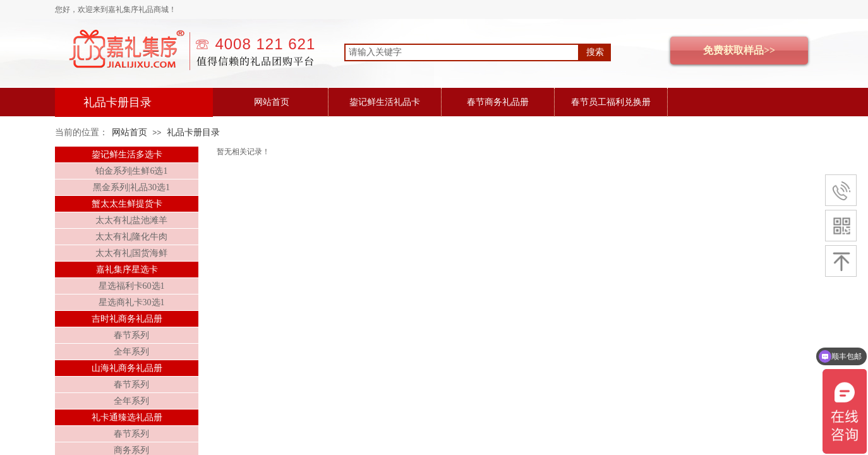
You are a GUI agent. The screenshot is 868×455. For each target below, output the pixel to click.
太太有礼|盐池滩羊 (132, 220)
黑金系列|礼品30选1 (131, 187)
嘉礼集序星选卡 (127, 270)
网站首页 (272, 102)
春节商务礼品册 (498, 102)
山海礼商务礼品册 (127, 368)
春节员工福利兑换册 (611, 102)
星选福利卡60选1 (132, 286)
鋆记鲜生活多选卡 (127, 155)
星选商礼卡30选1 (132, 302)
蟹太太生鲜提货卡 (127, 204)
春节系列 (131, 335)
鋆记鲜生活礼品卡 (385, 102)
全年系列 (131, 352)
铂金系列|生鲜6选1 (132, 171)
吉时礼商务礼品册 (127, 319)
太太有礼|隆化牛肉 (132, 237)
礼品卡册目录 (193, 132)
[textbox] (462, 52)
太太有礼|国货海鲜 (132, 253)
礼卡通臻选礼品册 (127, 417)
